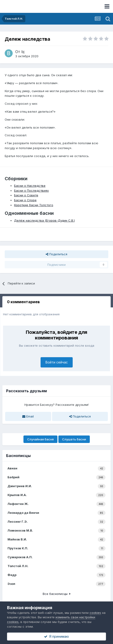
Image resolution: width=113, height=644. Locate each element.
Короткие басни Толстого (34, 205)
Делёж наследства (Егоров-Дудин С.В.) (44, 220)
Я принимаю (56, 636)
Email (28, 416)
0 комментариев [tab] (23, 302)
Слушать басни (74, 439)
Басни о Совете (26, 195)
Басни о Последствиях (31, 191)
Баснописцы (18, 456)
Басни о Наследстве (30, 186)
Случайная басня (40, 439)
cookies (95, 613)
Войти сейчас (57, 362)
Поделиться (56, 254)
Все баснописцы (57, 594)
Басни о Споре (25, 200)
